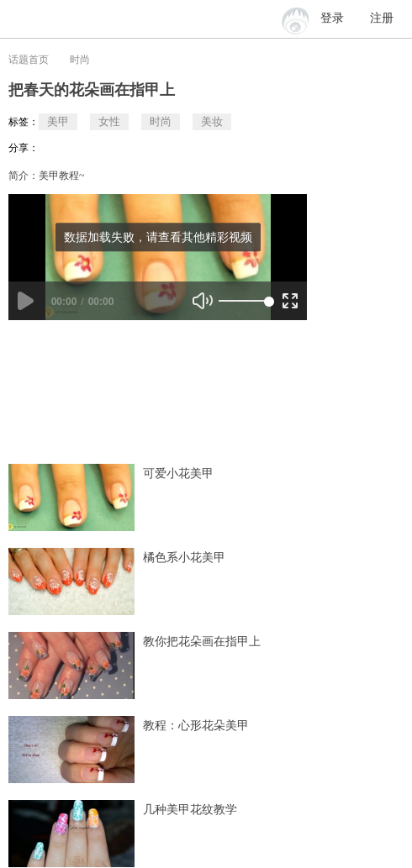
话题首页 (29, 60)
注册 (382, 18)
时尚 (80, 60)
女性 (109, 121)
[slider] (244, 301)
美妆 (212, 121)
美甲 (58, 121)
